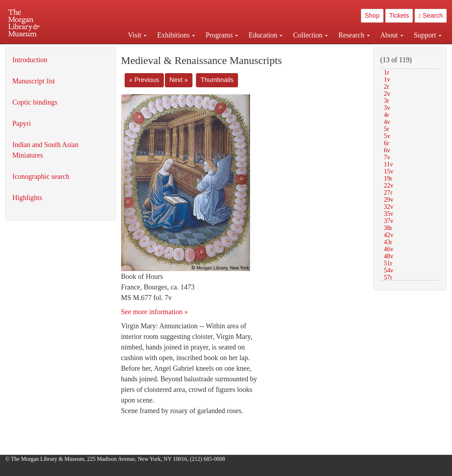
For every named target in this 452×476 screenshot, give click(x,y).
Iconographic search (41, 176)
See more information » (154, 312)
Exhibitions (176, 35)
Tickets (399, 16)
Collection (310, 35)
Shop (372, 16)
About (392, 35)
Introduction (30, 60)
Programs (222, 35)
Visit (137, 35)
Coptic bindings (35, 102)
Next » (179, 80)
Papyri (22, 123)
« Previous (144, 80)
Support (428, 35)
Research (354, 35)
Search (431, 16)
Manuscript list (34, 81)
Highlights (27, 198)
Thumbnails (217, 80)
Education (266, 35)
